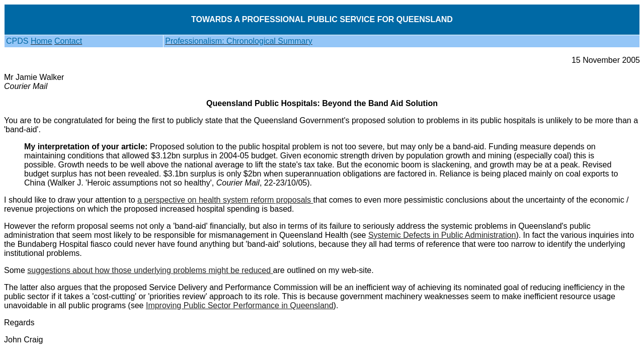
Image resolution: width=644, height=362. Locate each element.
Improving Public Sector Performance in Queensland (240, 305)
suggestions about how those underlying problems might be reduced (150, 270)
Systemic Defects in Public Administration (442, 235)
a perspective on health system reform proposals (225, 200)
